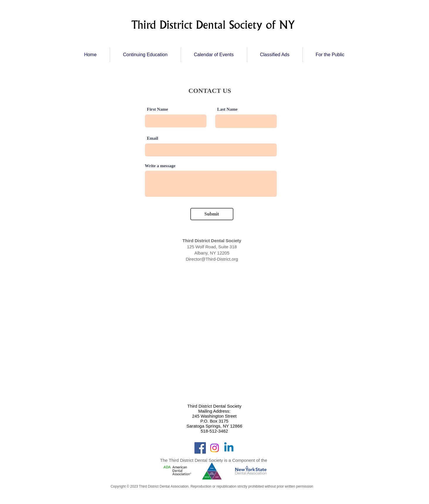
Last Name (228, 109)
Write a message (160, 166)
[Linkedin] (229, 448)
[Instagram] (214, 448)
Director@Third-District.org (212, 259)
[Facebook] (200, 448)
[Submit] (212, 214)
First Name (158, 109)
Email (153, 138)
